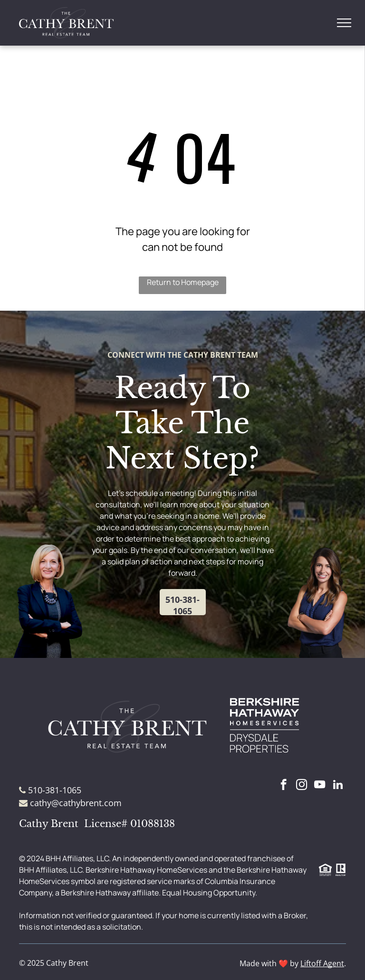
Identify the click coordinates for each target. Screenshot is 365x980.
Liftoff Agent (322, 963)
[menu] (344, 23)
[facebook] (283, 786)
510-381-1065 (55, 790)
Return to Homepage (183, 282)
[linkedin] (338, 786)
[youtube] (320, 786)
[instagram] (302, 786)
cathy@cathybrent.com (76, 803)
